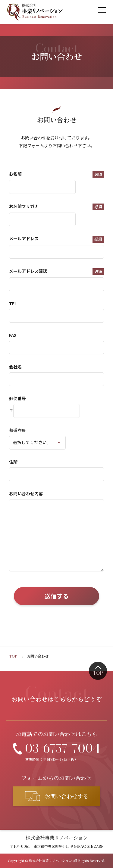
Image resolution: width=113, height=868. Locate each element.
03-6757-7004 (63, 748)
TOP (13, 656)
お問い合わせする (67, 796)
